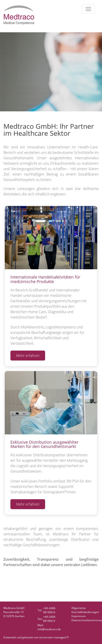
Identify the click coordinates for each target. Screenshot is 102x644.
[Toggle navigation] (88, 9)
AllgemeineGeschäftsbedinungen (85, 610)
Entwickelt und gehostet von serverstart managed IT (36, 637)
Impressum (79, 616)
